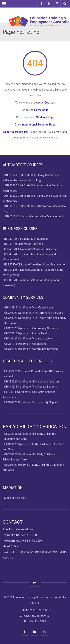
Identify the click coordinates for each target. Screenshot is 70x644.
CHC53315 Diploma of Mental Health (27, 333)
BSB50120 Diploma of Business (24, 244)
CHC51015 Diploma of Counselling (25, 344)
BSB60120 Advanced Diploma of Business (30, 249)
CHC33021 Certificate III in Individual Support (32, 381)
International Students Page (38, 125)
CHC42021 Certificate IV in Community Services (34, 313)
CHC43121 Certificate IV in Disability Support (32, 402)
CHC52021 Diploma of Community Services (31, 349)
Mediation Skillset (15, 498)
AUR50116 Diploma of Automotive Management (34, 216)
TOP (35, 583)
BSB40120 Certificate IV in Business (26, 239)
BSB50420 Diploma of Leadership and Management (36, 265)
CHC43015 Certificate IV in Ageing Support (30, 387)
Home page (41, 110)
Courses (50, 103)
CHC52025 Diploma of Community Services (31, 328)
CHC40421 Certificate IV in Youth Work (28, 339)
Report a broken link (15, 132)
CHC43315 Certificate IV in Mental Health (29, 308)
